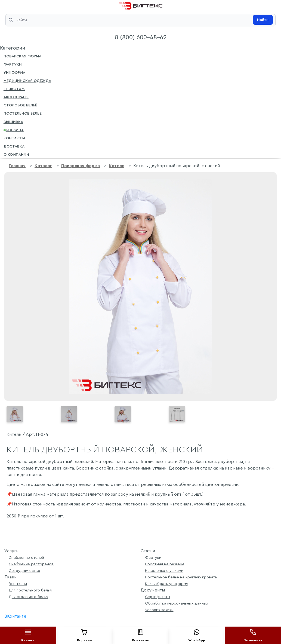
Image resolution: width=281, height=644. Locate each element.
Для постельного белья (30, 590)
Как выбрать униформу (167, 584)
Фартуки (13, 64)
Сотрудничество (24, 571)
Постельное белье (23, 113)
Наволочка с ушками (164, 571)
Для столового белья (28, 597)
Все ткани (18, 584)
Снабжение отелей (26, 558)
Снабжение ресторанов (31, 564)
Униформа (14, 72)
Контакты (14, 138)
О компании (16, 154)
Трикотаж (14, 88)
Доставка (14, 146)
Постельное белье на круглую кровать (181, 577)
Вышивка (13, 121)
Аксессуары (16, 97)
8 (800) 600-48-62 (141, 37)
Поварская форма (22, 56)
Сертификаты (158, 597)
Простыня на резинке (165, 564)
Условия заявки (159, 610)
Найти (263, 20)
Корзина (14, 130)
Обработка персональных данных (177, 603)
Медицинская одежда (27, 80)
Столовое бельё (20, 105)
